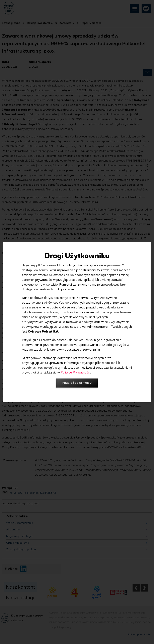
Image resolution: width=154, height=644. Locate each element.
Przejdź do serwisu (77, 383)
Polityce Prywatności (75, 372)
